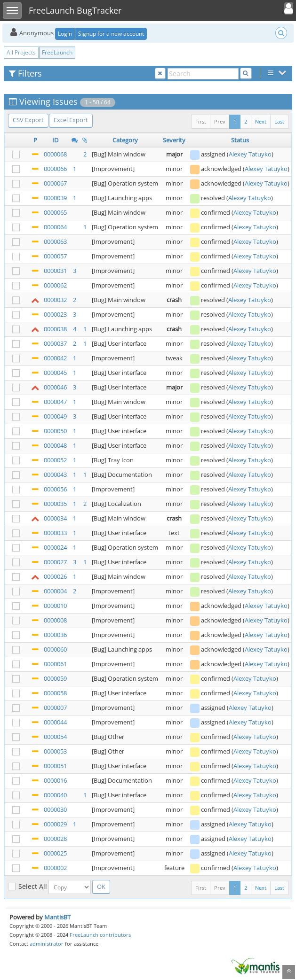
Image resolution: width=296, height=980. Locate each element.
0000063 (55, 241)
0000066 (55, 169)
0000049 (55, 416)
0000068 (55, 154)
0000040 (55, 795)
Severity (174, 140)
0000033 (55, 533)
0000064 (55, 227)
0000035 (55, 504)
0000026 (55, 576)
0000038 (55, 329)
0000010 (55, 606)
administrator (47, 944)
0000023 (55, 314)
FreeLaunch (57, 52)
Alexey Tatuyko (250, 154)
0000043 (55, 474)
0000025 (55, 853)
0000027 (55, 562)
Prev (220, 121)
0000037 (55, 343)
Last (279, 121)
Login (65, 34)
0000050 (55, 431)
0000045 (55, 373)
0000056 (55, 489)
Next (261, 121)
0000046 (55, 387)
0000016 (55, 780)
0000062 (55, 285)
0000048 (55, 445)
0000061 (55, 664)
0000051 (55, 766)
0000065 (55, 212)
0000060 (55, 649)
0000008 (55, 620)
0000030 (55, 809)
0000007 (55, 708)
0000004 (55, 591)
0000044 (55, 722)
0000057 (55, 256)
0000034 (55, 518)
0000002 (55, 868)
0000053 (55, 751)
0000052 (55, 460)
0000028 (55, 839)
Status (240, 140)
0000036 (55, 635)
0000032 (55, 300)
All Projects (21, 52)
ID (55, 140)
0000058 (55, 693)
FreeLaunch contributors (100, 935)
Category (125, 140)
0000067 (55, 183)
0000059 (55, 678)
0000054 (55, 737)
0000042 (55, 358)
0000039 (55, 198)
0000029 (55, 824)
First (201, 121)
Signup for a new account (111, 34)
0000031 (55, 271)
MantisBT (57, 917)
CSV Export (28, 120)
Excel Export (71, 120)
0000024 (55, 547)
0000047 (55, 402)
